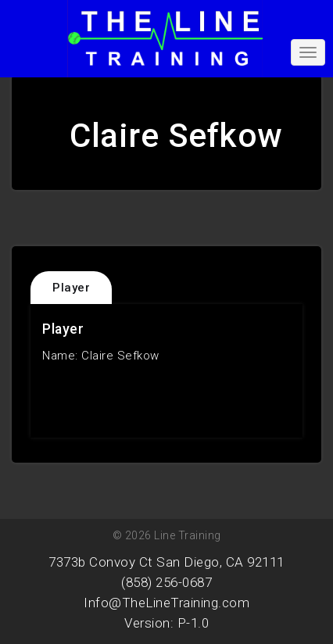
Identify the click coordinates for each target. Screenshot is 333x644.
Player (71, 288)
